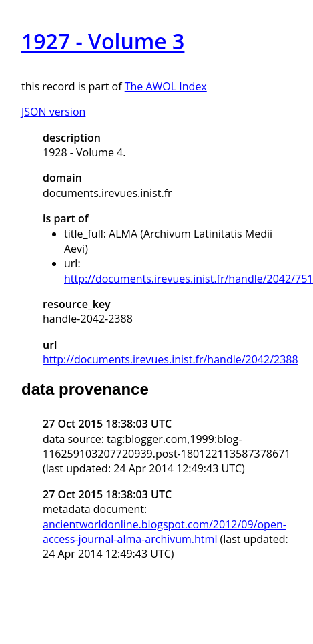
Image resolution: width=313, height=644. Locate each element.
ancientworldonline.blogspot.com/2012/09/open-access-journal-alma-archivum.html (165, 532)
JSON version (53, 112)
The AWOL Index (166, 86)
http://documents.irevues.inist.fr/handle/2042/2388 (171, 359)
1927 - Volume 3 (103, 41)
